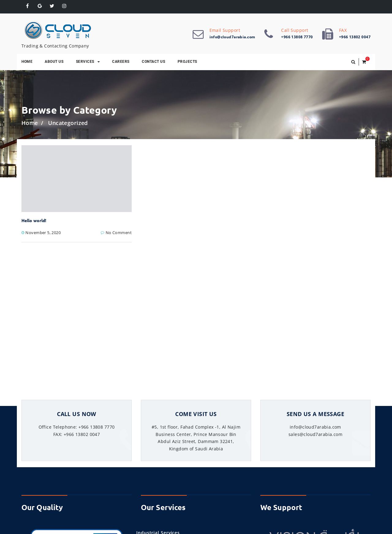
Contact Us (153, 62)
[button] (353, 62)
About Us (54, 62)
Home (27, 62)
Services (88, 62)
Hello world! (34, 220)
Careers (121, 62)
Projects (187, 62)
